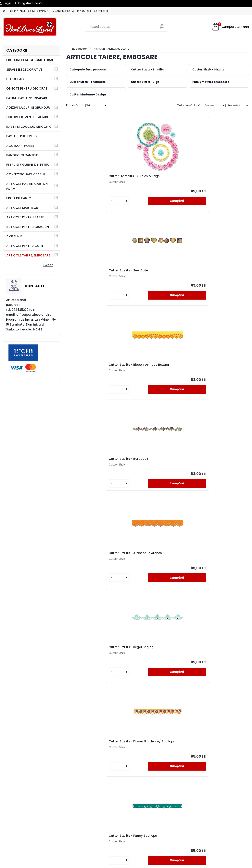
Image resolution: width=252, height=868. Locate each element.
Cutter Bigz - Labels (85, 664)
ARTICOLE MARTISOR (22, 208)
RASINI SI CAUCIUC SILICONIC (29, 127)
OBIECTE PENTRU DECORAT (27, 88)
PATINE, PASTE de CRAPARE (27, 98)
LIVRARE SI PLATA (62, 11)
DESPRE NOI (17, 11)
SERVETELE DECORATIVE (24, 70)
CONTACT (101, 11)
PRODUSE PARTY (19, 198)
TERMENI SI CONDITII (126, 839)
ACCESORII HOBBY (20, 146)
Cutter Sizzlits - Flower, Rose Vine (217, 372)
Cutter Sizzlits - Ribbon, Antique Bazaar (216, 178)
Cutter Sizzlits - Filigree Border (155, 469)
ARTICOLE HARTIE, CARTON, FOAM (27, 186)
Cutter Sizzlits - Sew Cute (151, 177)
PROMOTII (84, 11)
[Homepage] (4, 11)
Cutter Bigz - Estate (207, 567)
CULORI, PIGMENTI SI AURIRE (27, 117)
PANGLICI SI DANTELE (22, 155)
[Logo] (30, 27)
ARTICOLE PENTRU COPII (25, 246)
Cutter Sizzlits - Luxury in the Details (92, 470)
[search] (162, 28)
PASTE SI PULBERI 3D (21, 136)
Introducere (79, 49)
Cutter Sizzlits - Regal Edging (215, 275)
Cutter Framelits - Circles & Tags (96, 177)
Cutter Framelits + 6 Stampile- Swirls (216, 665)
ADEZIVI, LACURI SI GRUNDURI (28, 108)
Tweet (48, 265)
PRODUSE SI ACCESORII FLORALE (31, 60)
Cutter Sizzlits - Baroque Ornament (181, 762)
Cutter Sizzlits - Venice (210, 469)
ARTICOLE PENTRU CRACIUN (28, 227)
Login (7, 3)
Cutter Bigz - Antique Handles (154, 664)
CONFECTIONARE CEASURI (26, 174)
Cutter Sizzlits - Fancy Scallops (155, 372)
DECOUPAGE (16, 79)
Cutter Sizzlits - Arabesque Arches (152, 276)
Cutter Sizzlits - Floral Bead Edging (91, 568)
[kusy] (80, 204)
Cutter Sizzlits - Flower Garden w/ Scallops (96, 373)
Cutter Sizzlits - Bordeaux (90, 275)
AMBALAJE (14, 236)
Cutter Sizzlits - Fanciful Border (155, 567)
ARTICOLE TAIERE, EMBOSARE (28, 255)
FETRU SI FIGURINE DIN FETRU (28, 165)
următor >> (165, 808)
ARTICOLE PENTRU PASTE (25, 217)
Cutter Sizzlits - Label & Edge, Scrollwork (123, 762)
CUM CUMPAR (38, 11)
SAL (126, 853)
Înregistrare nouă (30, 3)
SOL (126, 858)
